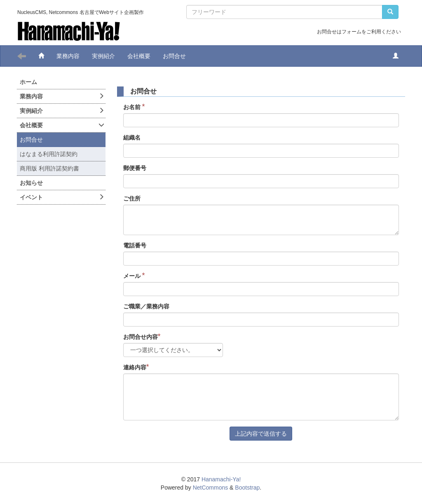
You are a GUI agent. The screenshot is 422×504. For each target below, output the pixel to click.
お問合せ (174, 56)
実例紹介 (103, 56)
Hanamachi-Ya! (221, 479)
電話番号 (135, 245)
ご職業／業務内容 (146, 306)
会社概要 (139, 56)
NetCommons (211, 488)
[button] (396, 56)
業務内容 (68, 56)
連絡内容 (136, 367)
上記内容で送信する (261, 434)
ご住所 (132, 198)
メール (134, 276)
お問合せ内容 (142, 337)
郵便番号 (135, 168)
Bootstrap (247, 488)
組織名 (132, 138)
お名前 (134, 107)
